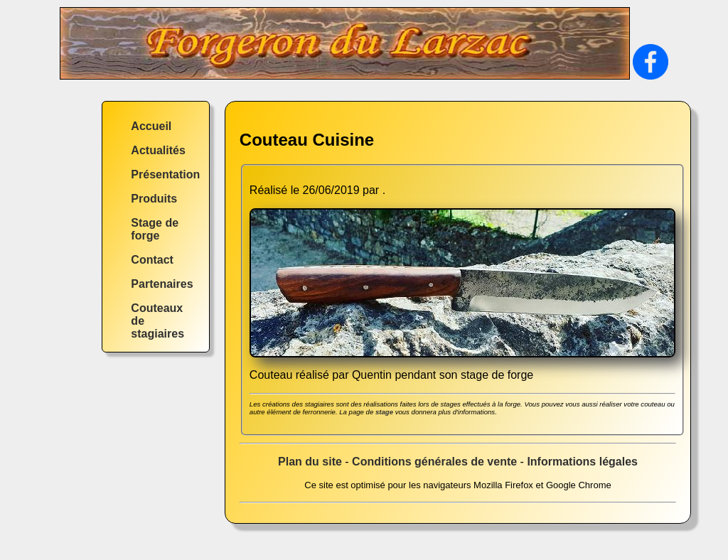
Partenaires (162, 284)
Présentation (165, 174)
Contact (152, 260)
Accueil (151, 126)
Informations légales (582, 462)
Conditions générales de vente (434, 462)
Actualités (158, 150)
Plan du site (310, 462)
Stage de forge (155, 229)
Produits (154, 199)
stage (384, 412)
